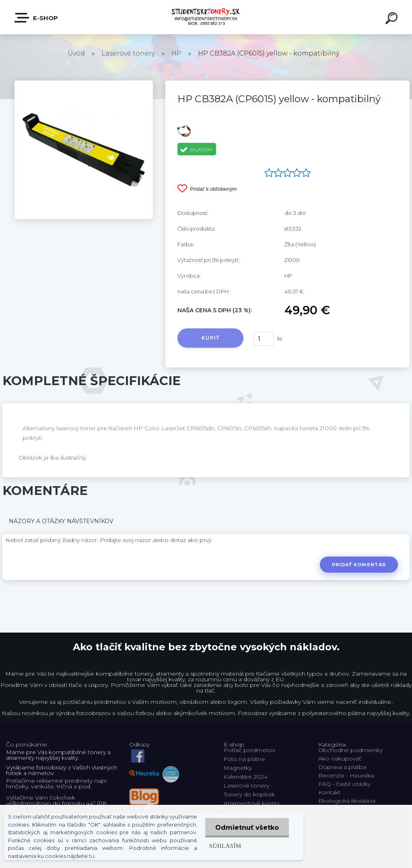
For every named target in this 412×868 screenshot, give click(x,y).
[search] (393, 19)
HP (176, 53)
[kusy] (264, 339)
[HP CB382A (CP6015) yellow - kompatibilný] (84, 83)
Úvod (76, 53)
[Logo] (206, 17)
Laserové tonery (128, 53)
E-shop (37, 18)
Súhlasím (225, 846)
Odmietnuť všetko (247, 828)
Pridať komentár (359, 565)
